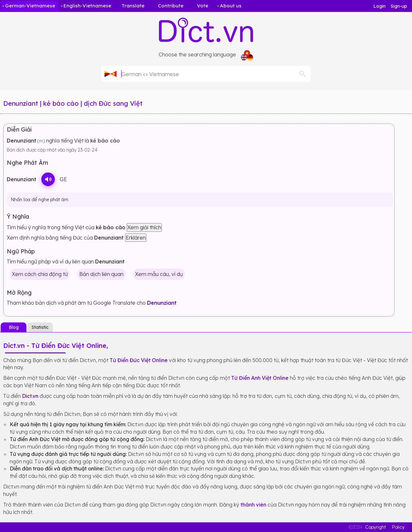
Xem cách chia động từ (40, 274)
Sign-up (399, 6)
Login (379, 6)
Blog (14, 327)
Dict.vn (30, 396)
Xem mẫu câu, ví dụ (159, 274)
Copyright (376, 527)
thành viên (253, 505)
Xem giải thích (144, 227)
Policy (398, 527)
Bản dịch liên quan (101, 274)
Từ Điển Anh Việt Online (260, 378)
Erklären (136, 238)
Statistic (40, 327)
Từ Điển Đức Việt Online (139, 360)
